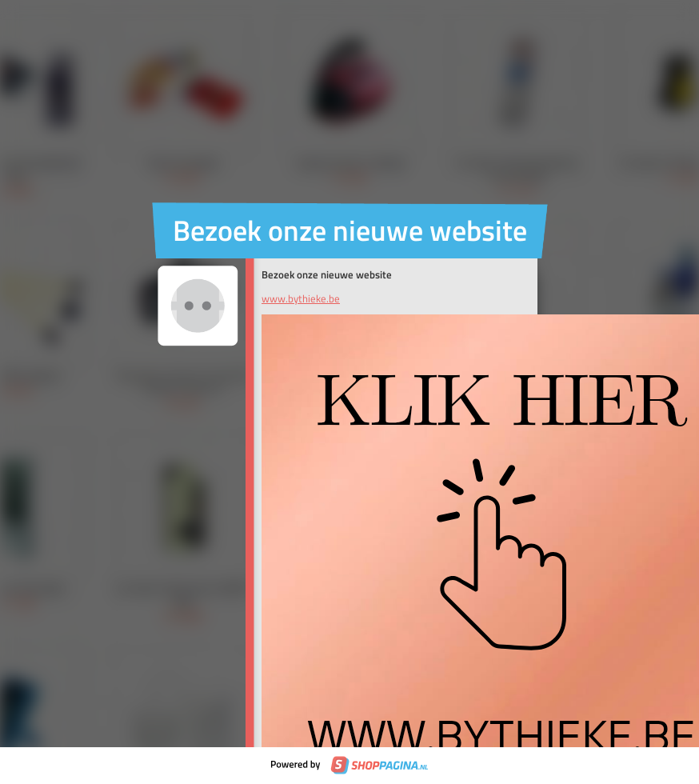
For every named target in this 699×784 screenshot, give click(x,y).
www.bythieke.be (301, 298)
